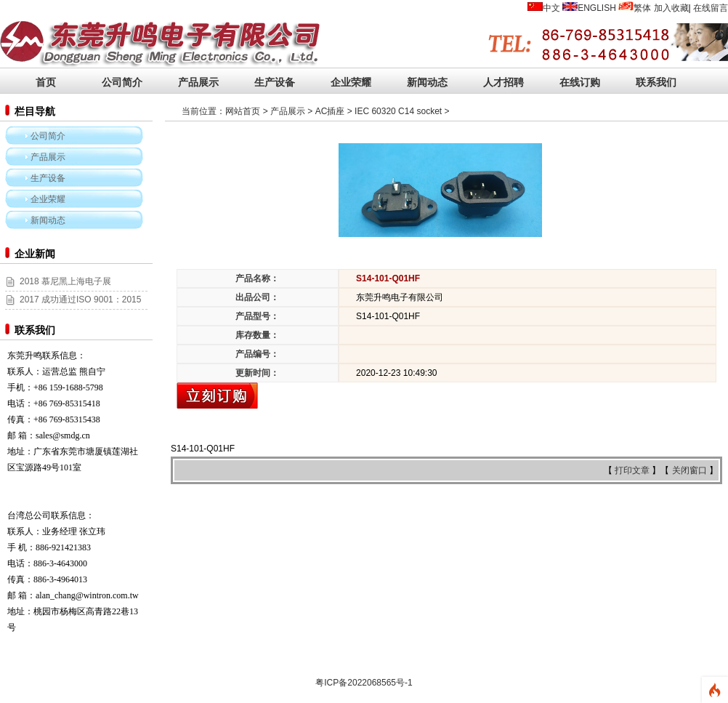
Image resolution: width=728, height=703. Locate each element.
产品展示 (198, 82)
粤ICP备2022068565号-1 (364, 683)
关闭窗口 (691, 470)
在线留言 (711, 8)
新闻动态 (427, 82)
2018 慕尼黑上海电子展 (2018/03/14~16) (58, 289)
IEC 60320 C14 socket (398, 111)
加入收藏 (671, 8)
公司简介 (122, 82)
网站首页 (243, 111)
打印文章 (633, 470)
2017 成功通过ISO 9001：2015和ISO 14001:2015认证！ (73, 308)
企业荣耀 (351, 82)
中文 (551, 8)
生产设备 (275, 82)
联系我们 (656, 82)
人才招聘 (503, 82)
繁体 (642, 8)
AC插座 (330, 111)
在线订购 (580, 82)
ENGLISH (597, 8)
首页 (46, 82)
